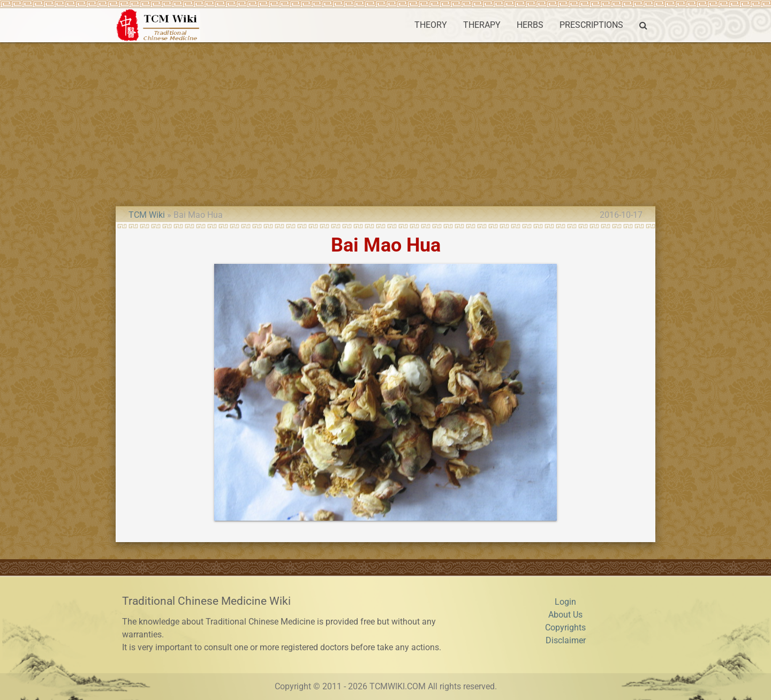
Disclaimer (566, 640)
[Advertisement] (385, 123)
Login (565, 602)
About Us (565, 615)
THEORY (431, 25)
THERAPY (482, 25)
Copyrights (565, 627)
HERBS (530, 25)
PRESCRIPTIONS (591, 25)
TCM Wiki (147, 215)
